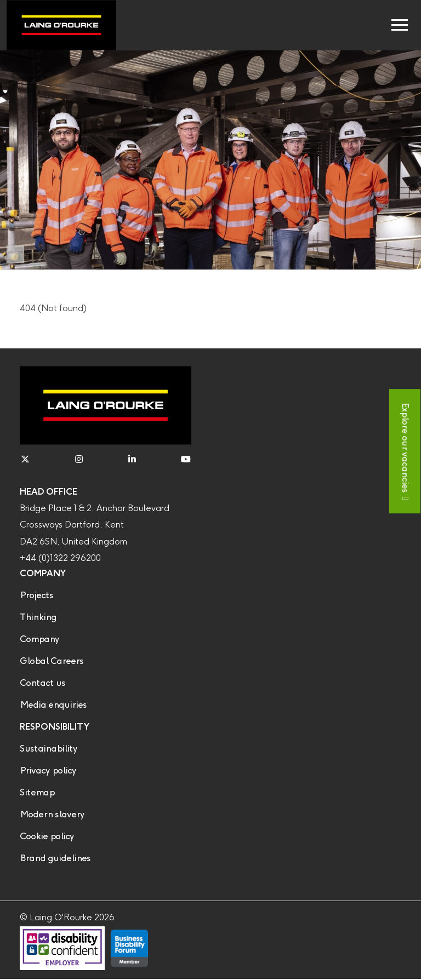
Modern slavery (52, 815)
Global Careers (52, 661)
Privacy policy (48, 771)
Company (39, 640)
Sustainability (49, 749)
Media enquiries (53, 705)
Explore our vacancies (405, 447)
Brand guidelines (55, 859)
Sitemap (37, 793)
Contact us (42, 683)
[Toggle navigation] (400, 25)
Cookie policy (47, 837)
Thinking (38, 618)
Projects (36, 596)
